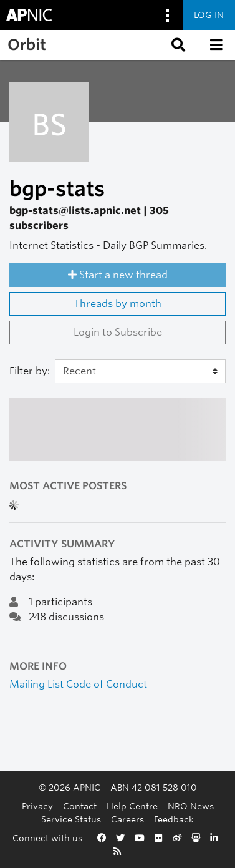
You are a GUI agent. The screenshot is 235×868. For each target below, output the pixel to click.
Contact (80, 806)
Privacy (37, 806)
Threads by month (117, 304)
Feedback (174, 819)
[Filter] (140, 371)
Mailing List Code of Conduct (78, 684)
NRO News (191, 806)
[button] (177, 45)
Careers (127, 819)
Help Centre (132, 806)
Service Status (71, 819)
